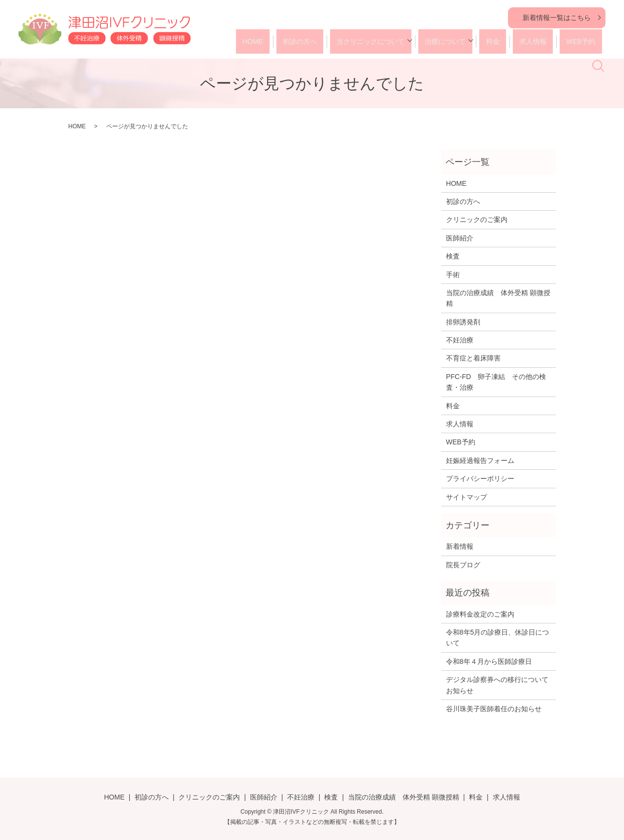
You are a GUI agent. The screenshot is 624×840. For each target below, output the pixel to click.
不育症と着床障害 (473, 358)
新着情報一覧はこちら (557, 18)
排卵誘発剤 (463, 322)
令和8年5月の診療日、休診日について (498, 638)
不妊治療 (460, 340)
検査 (453, 256)
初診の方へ (312, 41)
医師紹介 (460, 238)
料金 (493, 41)
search (604, 44)
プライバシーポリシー (480, 479)
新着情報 (460, 546)
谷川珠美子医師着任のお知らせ (494, 709)
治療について (449, 41)
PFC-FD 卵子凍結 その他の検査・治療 (496, 382)
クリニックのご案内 (477, 220)
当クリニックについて (377, 41)
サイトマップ (467, 497)
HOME (272, 41)
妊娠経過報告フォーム (480, 460)
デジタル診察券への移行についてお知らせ (497, 685)
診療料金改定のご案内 (480, 614)
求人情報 (527, 41)
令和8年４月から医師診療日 (489, 661)
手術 (453, 275)
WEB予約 (569, 41)
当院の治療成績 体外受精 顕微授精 (498, 298)
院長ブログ (463, 565)
